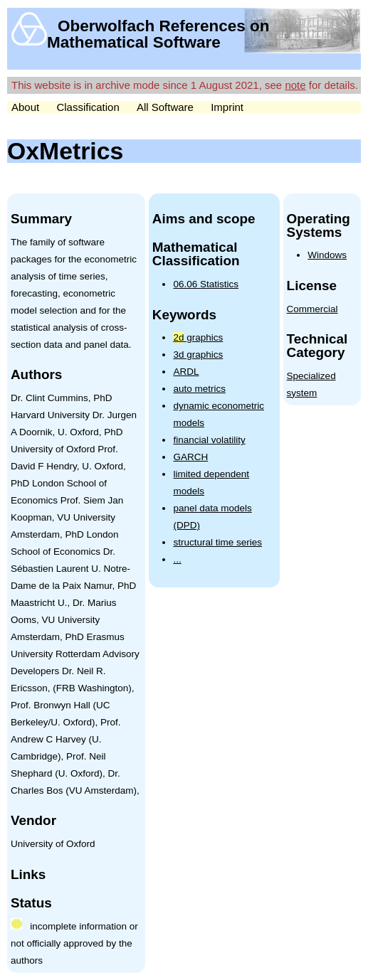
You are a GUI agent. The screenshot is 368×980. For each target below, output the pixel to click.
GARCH (190, 457)
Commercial (312, 309)
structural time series (217, 542)
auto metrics (199, 389)
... (177, 559)
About (25, 107)
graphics (198, 337)
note (295, 85)
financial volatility (209, 440)
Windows (327, 255)
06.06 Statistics (206, 284)
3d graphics (198, 355)
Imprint (227, 107)
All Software (165, 107)
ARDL (186, 372)
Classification (88, 107)
